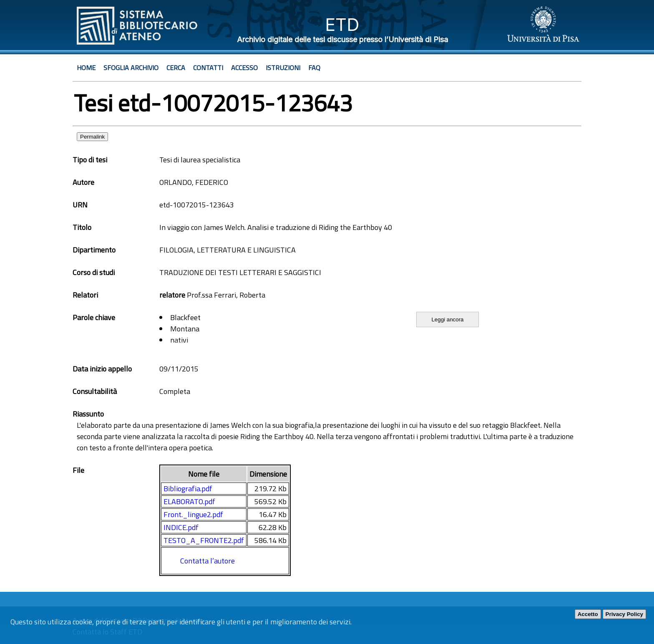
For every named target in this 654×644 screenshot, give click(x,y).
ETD (342, 24)
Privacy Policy (624, 614)
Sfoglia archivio (131, 68)
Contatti (208, 68)
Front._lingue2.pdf (193, 514)
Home (86, 68)
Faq (314, 68)
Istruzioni (283, 68)
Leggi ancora (447, 319)
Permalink (92, 137)
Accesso (244, 68)
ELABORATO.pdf (189, 501)
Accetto (588, 614)
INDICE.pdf (181, 527)
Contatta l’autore (208, 561)
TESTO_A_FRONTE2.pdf (204, 540)
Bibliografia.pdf (188, 489)
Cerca (176, 68)
